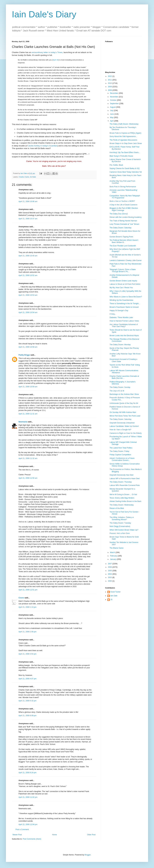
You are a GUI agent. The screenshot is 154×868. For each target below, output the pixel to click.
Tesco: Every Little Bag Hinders (122, 498)
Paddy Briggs (24, 355)
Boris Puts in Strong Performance (123, 187)
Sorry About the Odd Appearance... (123, 136)
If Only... (113, 314)
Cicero (21, 598)
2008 (110, 90)
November (114, 97)
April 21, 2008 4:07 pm (27, 679)
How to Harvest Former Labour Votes (124, 321)
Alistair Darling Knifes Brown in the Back (125, 501)
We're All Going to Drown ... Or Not (123, 495)
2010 (110, 83)
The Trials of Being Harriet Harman (123, 221)
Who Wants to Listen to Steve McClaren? (126, 297)
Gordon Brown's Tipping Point (121, 237)
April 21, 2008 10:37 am (28, 219)
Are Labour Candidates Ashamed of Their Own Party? (124, 325)
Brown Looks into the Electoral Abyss (124, 336)
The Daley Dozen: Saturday (120, 228)
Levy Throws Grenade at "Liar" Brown (124, 224)
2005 (110, 571)
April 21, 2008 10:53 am (28, 295)
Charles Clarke (24, 177)
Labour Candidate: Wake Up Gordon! (124, 426)
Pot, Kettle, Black (116, 165)
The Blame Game (117, 548)
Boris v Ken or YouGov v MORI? (122, 201)
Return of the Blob (117, 508)
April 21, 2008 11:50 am (28, 478)
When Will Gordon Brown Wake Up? (124, 530)
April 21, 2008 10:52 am (28, 275)
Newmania (23, 422)
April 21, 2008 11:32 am (28, 458)
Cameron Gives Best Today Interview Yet (126, 172)
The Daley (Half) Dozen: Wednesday (124, 124)
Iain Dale (114, 596)
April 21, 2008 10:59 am (28, 387)
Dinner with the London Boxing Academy (126, 217)
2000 (110, 581)
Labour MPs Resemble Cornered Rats (125, 485)
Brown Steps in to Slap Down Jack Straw (126, 143)
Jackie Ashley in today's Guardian (43, 146)
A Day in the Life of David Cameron (123, 205)
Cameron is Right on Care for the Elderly (126, 433)
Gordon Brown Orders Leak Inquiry (123, 281)
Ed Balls (33, 177)
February (114, 556)
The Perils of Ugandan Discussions (123, 140)
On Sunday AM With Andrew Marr (123, 412)
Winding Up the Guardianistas (121, 300)
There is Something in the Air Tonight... (125, 304)
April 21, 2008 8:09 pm (27, 716)
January (113, 559)
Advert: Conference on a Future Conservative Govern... (122, 459)
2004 (110, 574)
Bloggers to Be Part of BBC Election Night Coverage (124, 209)
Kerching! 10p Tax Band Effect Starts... (125, 152)
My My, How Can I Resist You (121, 288)
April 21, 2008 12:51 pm (28, 590)
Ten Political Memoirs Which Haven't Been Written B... (124, 241)
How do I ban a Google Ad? (120, 430)
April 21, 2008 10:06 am (28, 201)
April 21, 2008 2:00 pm (27, 632)
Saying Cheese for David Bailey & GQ (125, 168)
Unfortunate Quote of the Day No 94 (124, 403)
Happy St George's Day (119, 311)
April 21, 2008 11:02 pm (28, 797)
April (112, 121)
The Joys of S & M (117, 391)
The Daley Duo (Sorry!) (119, 214)
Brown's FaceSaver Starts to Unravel (124, 307)
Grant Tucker (115, 592)
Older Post (91, 835)
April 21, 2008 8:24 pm (27, 773)
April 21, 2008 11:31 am (28, 414)
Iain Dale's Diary (44, 14)
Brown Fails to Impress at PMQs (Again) (125, 133)
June (112, 114)
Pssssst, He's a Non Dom (120, 533)
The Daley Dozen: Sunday (120, 387)
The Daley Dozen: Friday (119, 451)
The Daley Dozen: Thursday (121, 482)
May (112, 117)
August (113, 107)
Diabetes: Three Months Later (121, 317)
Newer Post (17, 835)
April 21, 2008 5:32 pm (27, 701)
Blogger (88, 855)
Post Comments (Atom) (32, 839)
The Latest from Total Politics (121, 448)
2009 (110, 87)
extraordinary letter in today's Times (47, 52)
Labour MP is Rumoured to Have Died (125, 479)
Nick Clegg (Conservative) (120, 526)
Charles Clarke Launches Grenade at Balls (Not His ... (124, 377)
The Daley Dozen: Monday (120, 345)
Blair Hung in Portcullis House (121, 156)
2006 (110, 567)
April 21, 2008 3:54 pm (27, 654)
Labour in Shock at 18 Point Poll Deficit (125, 284)
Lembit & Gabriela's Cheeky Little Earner (126, 260)
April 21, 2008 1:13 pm (27, 607)
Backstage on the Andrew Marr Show (124, 394)
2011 (110, 80)
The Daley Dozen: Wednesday (122, 505)
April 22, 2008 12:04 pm (28, 824)
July (112, 111)
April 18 (55, 60)
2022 (110, 76)
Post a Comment (22, 829)
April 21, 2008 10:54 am (28, 312)
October (113, 100)
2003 (110, 577)
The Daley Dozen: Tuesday (120, 523)
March (113, 552)
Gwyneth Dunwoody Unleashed (122, 423)
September (115, 104)
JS (111, 600)
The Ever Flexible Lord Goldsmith (123, 246)
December (114, 93)
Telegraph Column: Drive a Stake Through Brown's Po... (123, 271)
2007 (110, 564)
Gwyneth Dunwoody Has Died (121, 475)
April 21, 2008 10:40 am (28, 256)
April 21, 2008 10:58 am (28, 347)
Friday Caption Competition (120, 455)
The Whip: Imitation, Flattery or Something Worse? (122, 518)
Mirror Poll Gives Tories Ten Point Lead (125, 416)
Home (54, 835)
